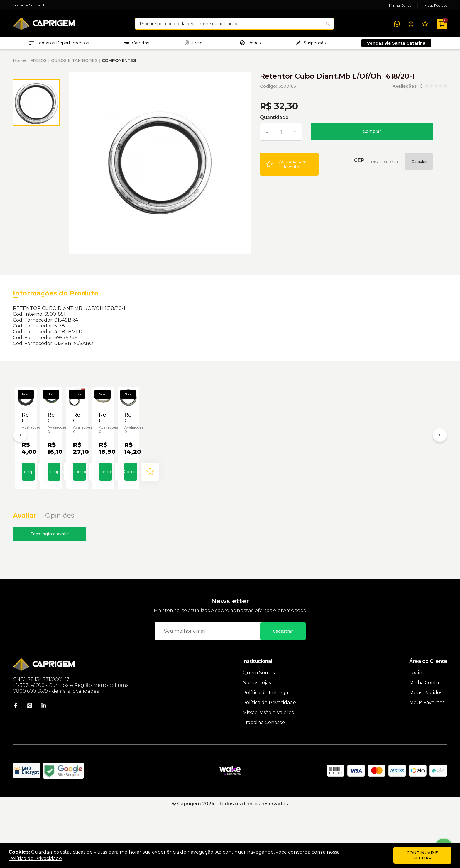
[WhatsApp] (397, 24)
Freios (195, 44)
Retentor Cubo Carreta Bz (141, 482)
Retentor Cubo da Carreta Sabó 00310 (223, 482)
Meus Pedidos (436, 5)
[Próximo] (440, 466)
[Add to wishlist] (289, 167)
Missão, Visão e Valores (268, 770)
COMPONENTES (119, 63)
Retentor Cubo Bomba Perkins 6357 (54, 482)
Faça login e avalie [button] (50, 591)
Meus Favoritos (427, 760)
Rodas (250, 44)
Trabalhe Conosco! (28, 5)
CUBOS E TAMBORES (74, 63)
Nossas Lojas (257, 740)
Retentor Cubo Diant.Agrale (390, 482)
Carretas (137, 44)
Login (416, 730)
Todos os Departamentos (59, 44)
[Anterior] (20, 466)
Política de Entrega (265, 750)
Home (19, 63)
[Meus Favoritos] (425, 24)
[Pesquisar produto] (328, 24)
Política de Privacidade (269, 760)
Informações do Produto (56, 296)
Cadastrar (283, 688)
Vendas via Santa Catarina (396, 45)
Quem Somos (259, 730)
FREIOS (38, 63)
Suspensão (311, 44)
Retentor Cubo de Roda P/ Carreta (316, 482)
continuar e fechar (422, 855)
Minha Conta (400, 5)
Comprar (372, 134)
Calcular (419, 164)
